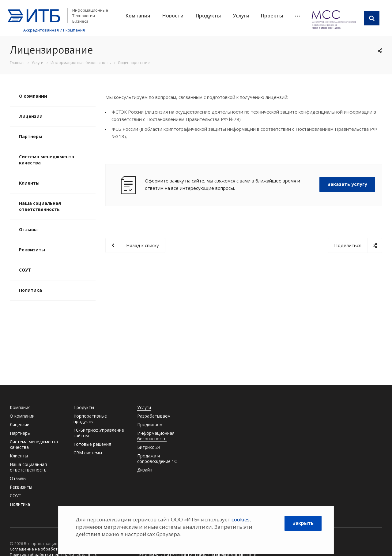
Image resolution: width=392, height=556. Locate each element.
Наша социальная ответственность (40, 206)
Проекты (272, 16)
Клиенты (29, 183)
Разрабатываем (154, 416)
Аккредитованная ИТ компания (54, 30)
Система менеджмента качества (47, 160)
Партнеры (31, 136)
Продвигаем (150, 425)
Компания (138, 16)
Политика (30, 290)
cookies (241, 519)
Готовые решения (92, 444)
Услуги (241, 16)
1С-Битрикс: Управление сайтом (99, 433)
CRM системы (88, 453)
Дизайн (145, 470)
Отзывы (28, 229)
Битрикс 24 (149, 447)
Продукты (208, 16)
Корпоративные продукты (90, 419)
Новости (173, 16)
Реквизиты (32, 250)
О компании (33, 96)
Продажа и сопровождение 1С (157, 458)
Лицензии (31, 116)
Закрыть (303, 523)
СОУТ (25, 270)
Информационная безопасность (156, 436)
